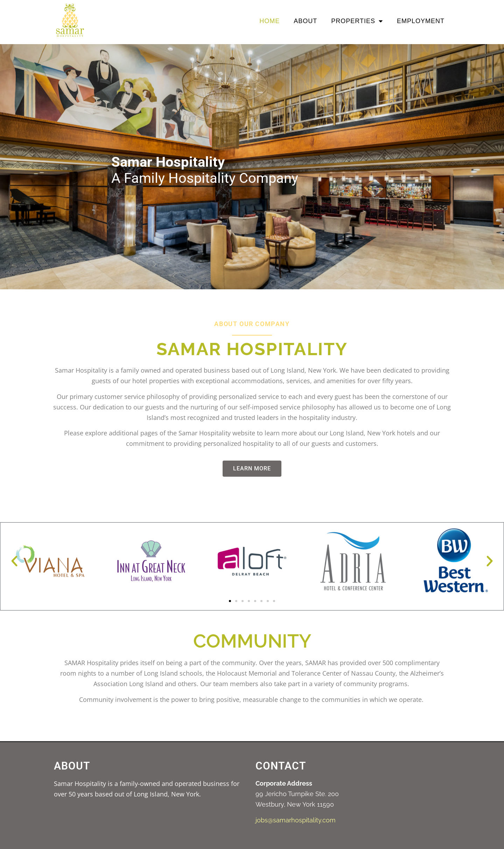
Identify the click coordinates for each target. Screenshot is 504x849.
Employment (421, 21)
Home (269, 21)
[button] (14, 561)
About (305, 21)
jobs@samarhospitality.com (296, 820)
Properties (357, 21)
